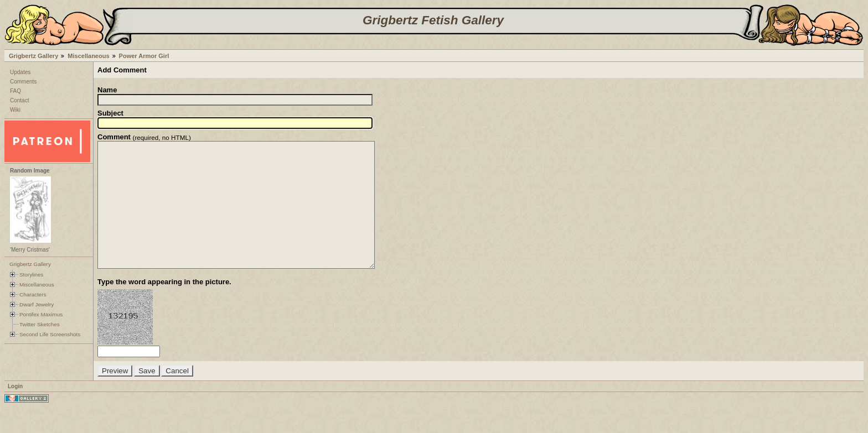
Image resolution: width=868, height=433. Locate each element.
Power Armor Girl (144, 56)
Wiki (15, 110)
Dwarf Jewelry (37, 304)
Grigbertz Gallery (33, 56)
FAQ (15, 91)
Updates (20, 72)
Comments (23, 82)
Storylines (32, 275)
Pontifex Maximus (41, 314)
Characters (33, 294)
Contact (19, 100)
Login (15, 411)
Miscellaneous (88, 56)
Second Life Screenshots (50, 334)
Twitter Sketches (40, 324)
